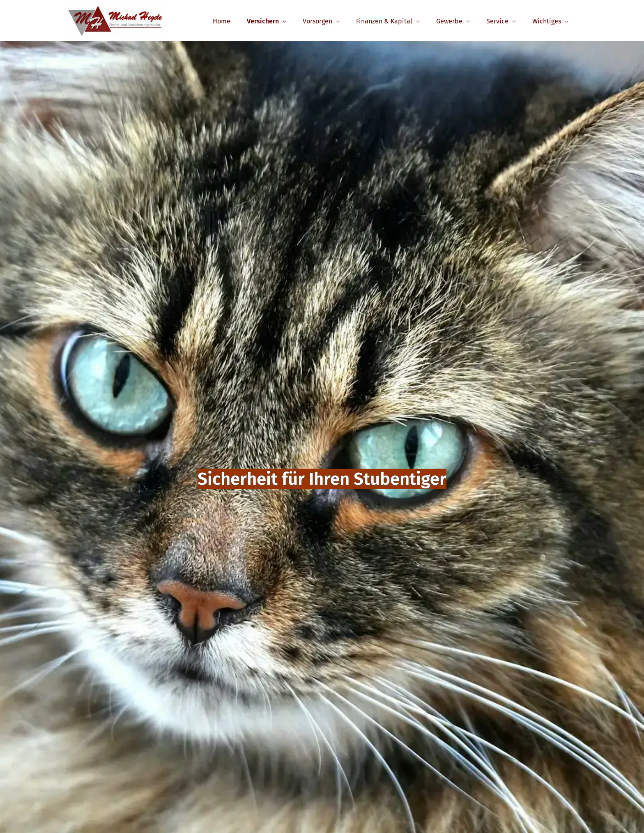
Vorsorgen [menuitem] (317, 21)
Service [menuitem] (497, 21)
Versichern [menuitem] (263, 21)
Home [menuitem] (222, 21)
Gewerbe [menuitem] (449, 21)
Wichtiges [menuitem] (547, 21)
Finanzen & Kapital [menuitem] (384, 21)
